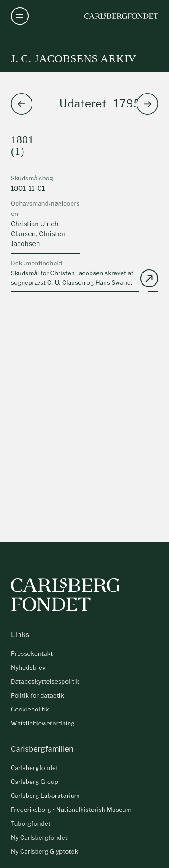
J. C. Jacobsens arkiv (74, 58)
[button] (147, 104)
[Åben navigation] (20, 16)
